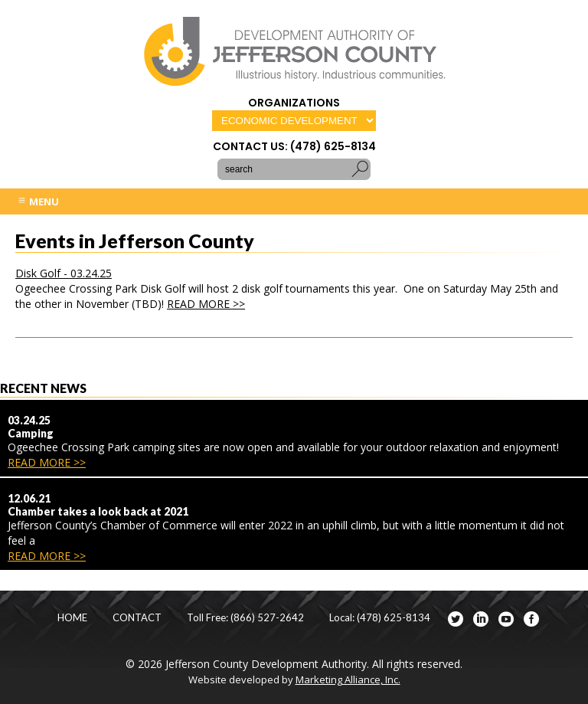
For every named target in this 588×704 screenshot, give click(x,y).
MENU (38, 201)
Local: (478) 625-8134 (380, 618)
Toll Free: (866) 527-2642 (245, 618)
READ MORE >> (206, 304)
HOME (72, 618)
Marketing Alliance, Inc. (348, 679)
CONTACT (137, 618)
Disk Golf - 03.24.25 (64, 273)
